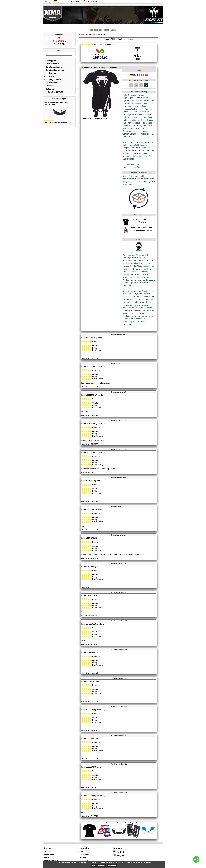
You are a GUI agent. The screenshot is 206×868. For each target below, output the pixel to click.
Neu (106, 30)
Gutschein (49, 89)
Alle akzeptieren (98, 865)
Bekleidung (50, 73)
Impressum (50, 854)
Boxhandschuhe (52, 64)
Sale (113, 30)
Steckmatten (50, 83)
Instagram (119, 856)
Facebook (119, 852)
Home (81, 34)
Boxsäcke (49, 86)
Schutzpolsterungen (54, 70)
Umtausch (84, 860)
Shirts (98, 34)
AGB (82, 851)
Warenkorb (91, 1)
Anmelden (74, 1)
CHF (46, 1)
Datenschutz (85, 854)
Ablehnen (112, 865)
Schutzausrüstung (53, 67)
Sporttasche (50, 76)
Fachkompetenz (52, 860)
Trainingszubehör (53, 80)
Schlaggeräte (51, 61)
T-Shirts (105, 34)
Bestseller (96, 30)
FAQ (47, 857)
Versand (83, 857)
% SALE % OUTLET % (55, 92)
